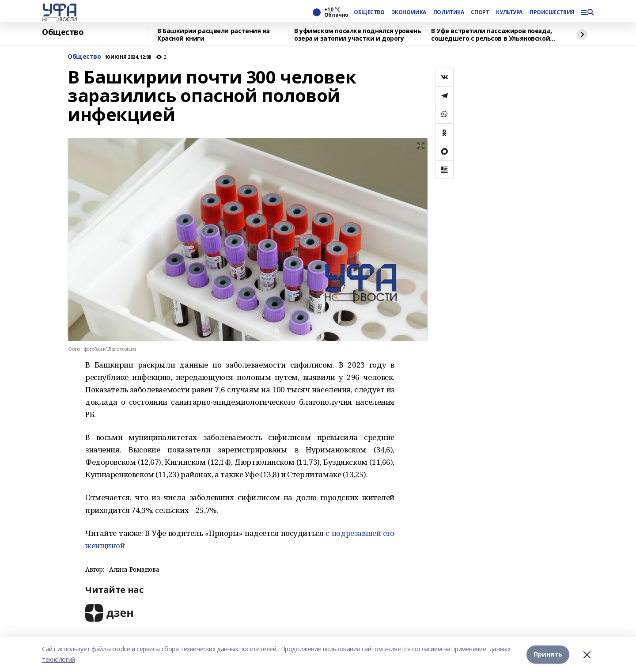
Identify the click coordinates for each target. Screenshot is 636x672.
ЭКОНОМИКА (409, 12)
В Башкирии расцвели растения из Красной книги (214, 35)
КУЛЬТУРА (509, 12)
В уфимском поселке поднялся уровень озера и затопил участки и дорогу (358, 35)
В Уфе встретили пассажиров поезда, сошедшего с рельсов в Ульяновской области (492, 35)
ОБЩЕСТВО (369, 12)
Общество (63, 32)
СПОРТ (480, 12)
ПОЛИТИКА (449, 12)
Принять (548, 654)
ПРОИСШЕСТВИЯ (552, 12)
